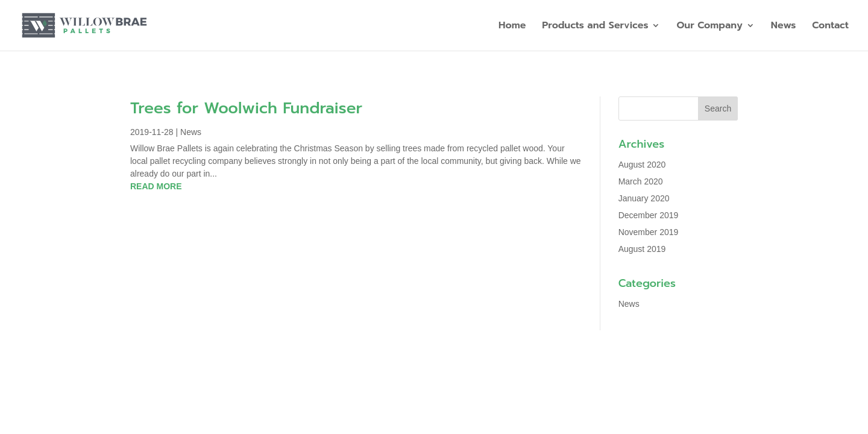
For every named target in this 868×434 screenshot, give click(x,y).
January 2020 (644, 198)
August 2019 (642, 249)
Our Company (709, 27)
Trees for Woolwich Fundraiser (246, 108)
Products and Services (595, 27)
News (784, 27)
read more (156, 186)
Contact (830, 27)
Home (512, 27)
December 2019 (649, 215)
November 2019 (649, 232)
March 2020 (641, 181)
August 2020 (642, 165)
